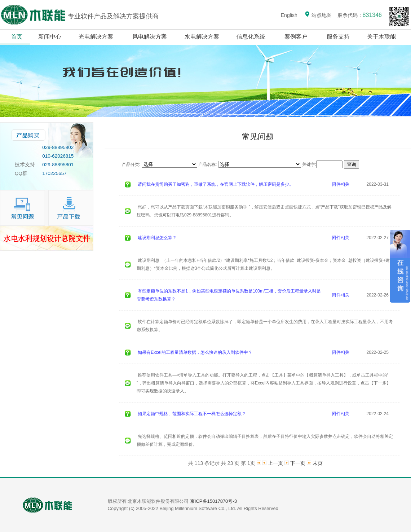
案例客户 (296, 37)
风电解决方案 (150, 37)
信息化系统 (251, 37)
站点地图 (318, 15)
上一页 (275, 463)
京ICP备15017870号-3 (213, 501)
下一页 (298, 463)
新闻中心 (50, 37)
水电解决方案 (202, 37)
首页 (17, 37)
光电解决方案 (96, 37)
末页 (318, 463)
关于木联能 (382, 37)
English (289, 15)
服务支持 (338, 37)
